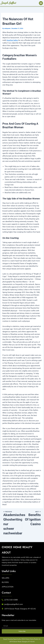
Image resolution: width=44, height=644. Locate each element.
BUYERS (5, 582)
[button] (41, 3)
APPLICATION (8, 587)
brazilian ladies (12, 40)
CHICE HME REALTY (17, 547)
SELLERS (5, 578)
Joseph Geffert (9, 3)
